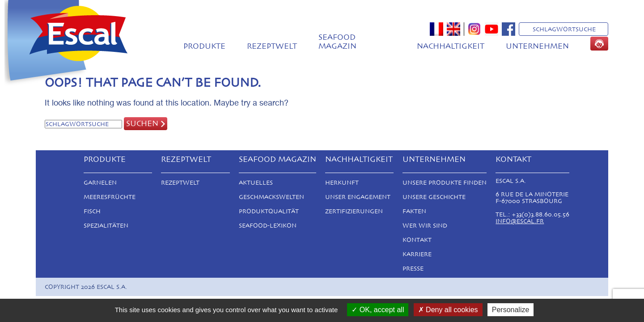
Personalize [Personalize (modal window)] (511, 310)
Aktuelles (256, 183)
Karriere (417, 254)
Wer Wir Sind (425, 226)
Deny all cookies (448, 310)
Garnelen (100, 183)
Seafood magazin (337, 42)
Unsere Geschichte (434, 197)
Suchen (142, 123)
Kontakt (417, 240)
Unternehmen (537, 46)
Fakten (414, 211)
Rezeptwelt (272, 46)
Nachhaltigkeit (451, 46)
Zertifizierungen (354, 211)
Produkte (204, 46)
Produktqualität (269, 211)
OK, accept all (378, 310)
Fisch (92, 211)
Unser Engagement (358, 197)
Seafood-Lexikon (268, 226)
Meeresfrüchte (110, 197)
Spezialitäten (106, 226)
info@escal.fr (520, 221)
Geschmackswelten (271, 197)
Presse (413, 269)
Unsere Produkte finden (445, 183)
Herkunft (342, 183)
